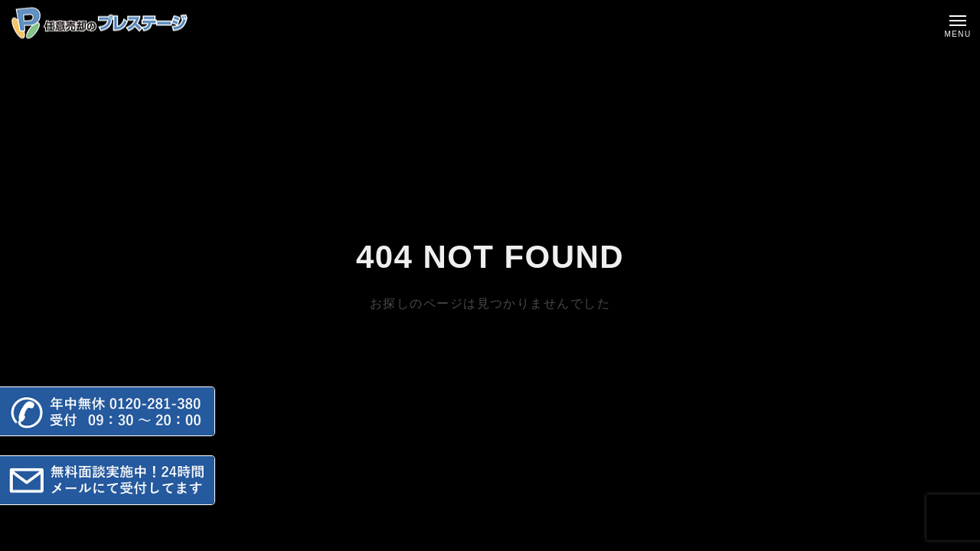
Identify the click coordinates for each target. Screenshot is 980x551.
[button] (108, 411)
